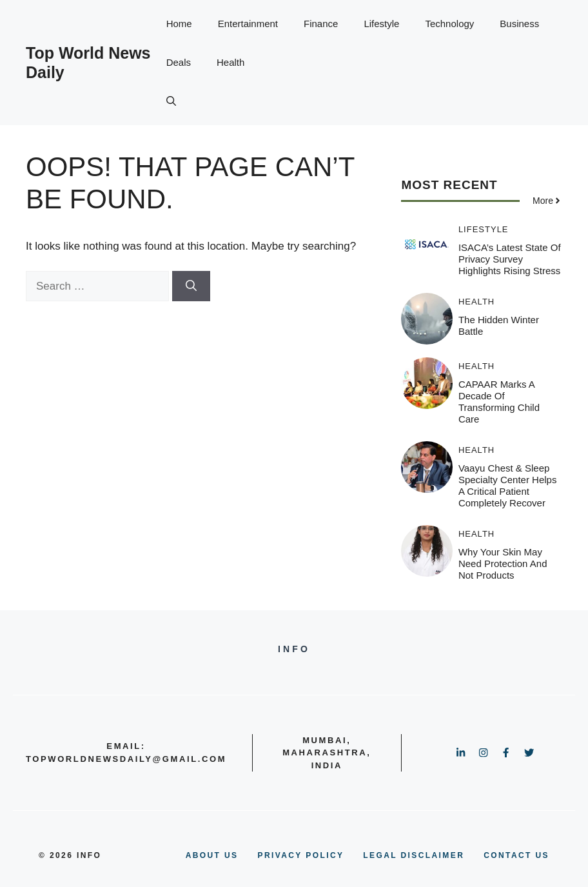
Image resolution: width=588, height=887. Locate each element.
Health (230, 62)
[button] (171, 101)
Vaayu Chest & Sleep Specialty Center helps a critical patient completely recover (508, 485)
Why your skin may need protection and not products (503, 563)
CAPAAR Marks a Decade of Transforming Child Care (499, 402)
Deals (179, 62)
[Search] (191, 286)
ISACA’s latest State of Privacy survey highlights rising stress (510, 259)
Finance (321, 24)
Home (179, 24)
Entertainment (248, 24)
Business (519, 24)
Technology (449, 24)
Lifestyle (381, 24)
